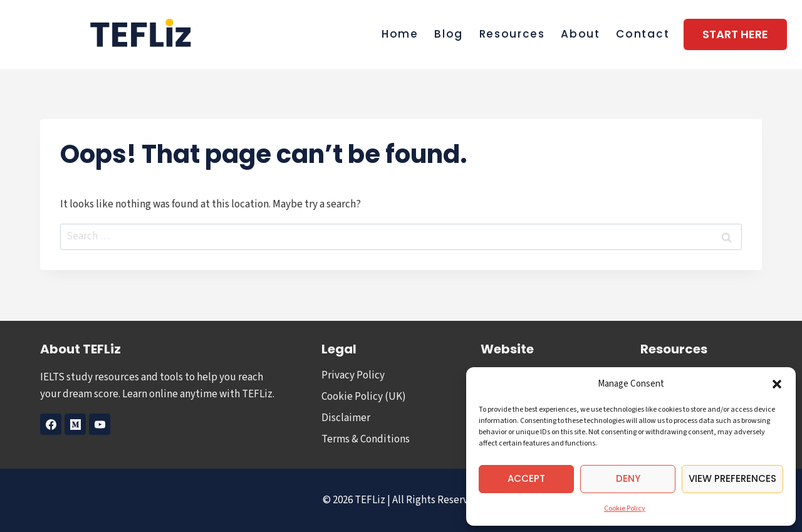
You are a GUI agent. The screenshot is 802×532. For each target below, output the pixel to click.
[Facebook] (51, 424)
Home (400, 34)
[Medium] (75, 424)
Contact (643, 34)
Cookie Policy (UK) (364, 397)
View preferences (732, 478)
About (581, 34)
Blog (449, 34)
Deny (628, 478)
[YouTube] (100, 424)
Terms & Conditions (366, 439)
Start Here (735, 34)
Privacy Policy (353, 375)
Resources (512, 34)
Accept (526, 478)
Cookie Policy (625, 509)
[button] (777, 384)
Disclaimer (346, 418)
